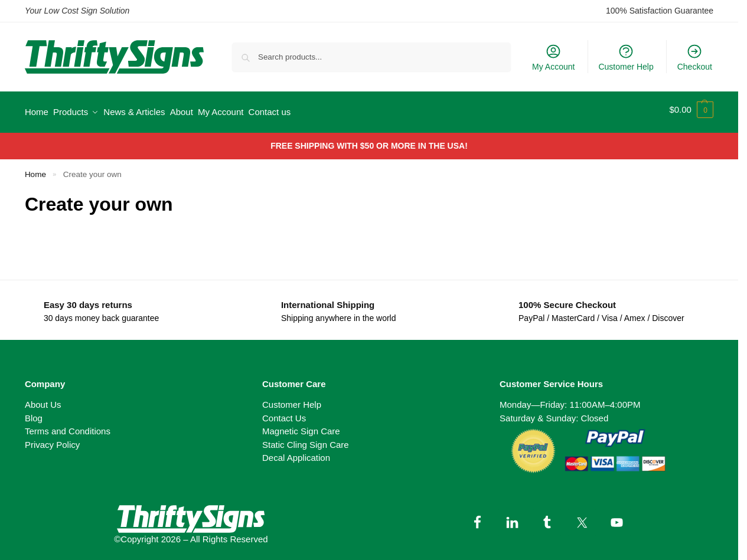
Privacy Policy (52, 439)
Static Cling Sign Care (306, 439)
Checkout (695, 57)
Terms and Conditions (68, 426)
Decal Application (296, 453)
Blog (34, 413)
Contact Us (284, 413)
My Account (553, 57)
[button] (691, 110)
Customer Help (626, 57)
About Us (43, 400)
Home (35, 169)
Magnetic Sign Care (301, 426)
